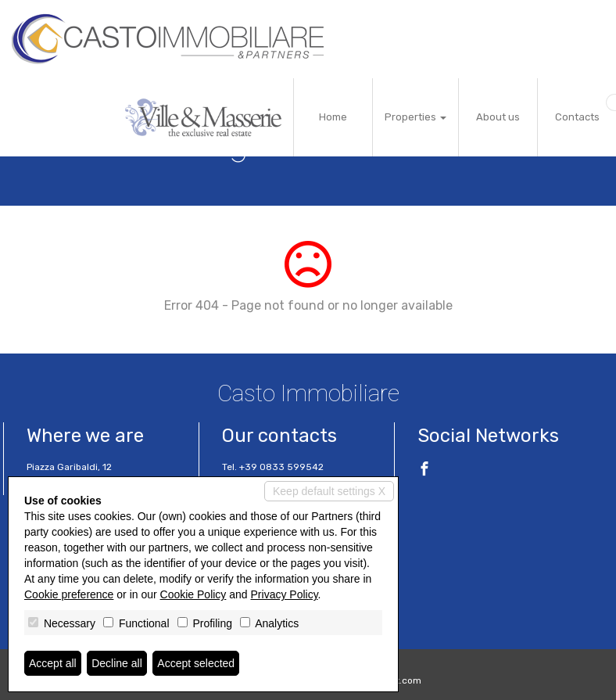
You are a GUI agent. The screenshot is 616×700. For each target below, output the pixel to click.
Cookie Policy (193, 594)
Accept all (53, 663)
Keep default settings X (329, 491)
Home (333, 117)
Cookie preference (69, 594)
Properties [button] (415, 117)
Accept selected (196, 663)
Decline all (117, 663)
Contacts (577, 117)
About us (498, 117)
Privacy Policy (285, 594)
